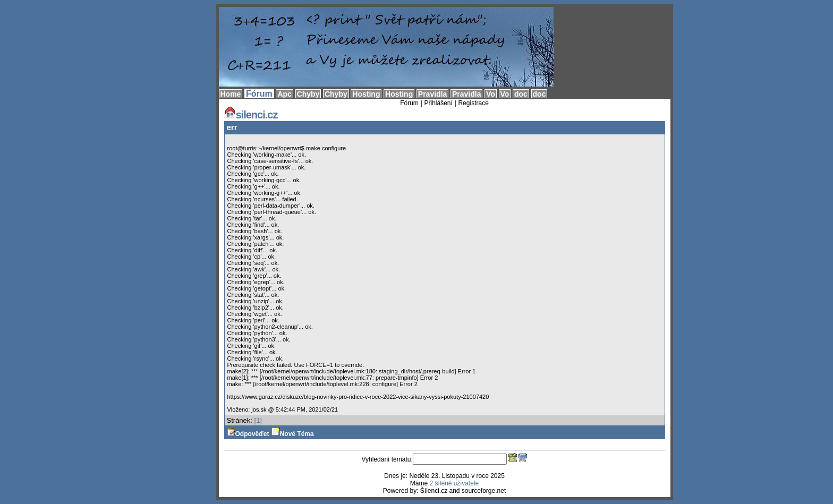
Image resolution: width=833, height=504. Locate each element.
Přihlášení (438, 103)
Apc (284, 94)
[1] (258, 420)
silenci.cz (251, 115)
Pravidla (432, 94)
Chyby (308, 94)
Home (231, 94)
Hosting (366, 94)
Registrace (473, 103)
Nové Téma (293, 434)
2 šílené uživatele (454, 483)
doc (521, 94)
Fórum (259, 94)
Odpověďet (248, 434)
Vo (491, 94)
